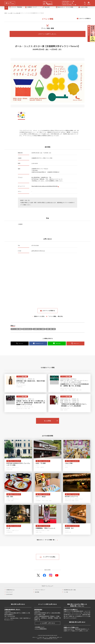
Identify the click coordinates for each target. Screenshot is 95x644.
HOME (6, 14)
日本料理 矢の (69, 530)
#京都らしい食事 (10, 469)
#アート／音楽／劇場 (16, 330)
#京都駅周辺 (19, 388)
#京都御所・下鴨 (40, 502)
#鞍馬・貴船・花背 (51, 330)
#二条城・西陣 (26, 410)
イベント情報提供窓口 (41, 630)
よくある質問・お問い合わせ (47, 624)
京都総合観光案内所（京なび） (13, 611)
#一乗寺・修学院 (40, 469)
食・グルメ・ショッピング (14, 462)
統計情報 (37, 593)
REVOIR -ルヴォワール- (72, 498)
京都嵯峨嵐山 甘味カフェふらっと (45, 530)
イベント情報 (10, 14)
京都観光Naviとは (10, 591)
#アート (75, 390)
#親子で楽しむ (20, 408)
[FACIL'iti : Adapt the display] (10, 3)
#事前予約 (38, 532)
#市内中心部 (19, 410)
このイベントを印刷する (84, 20)
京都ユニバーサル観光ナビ (71, 611)
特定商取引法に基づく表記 (70, 591)
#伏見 (66, 469)
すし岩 (8, 530)
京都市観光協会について (68, 1)
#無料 (71, 390)
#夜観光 (77, 500)
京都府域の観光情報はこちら (69, 5)
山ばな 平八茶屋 (41, 465)
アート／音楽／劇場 (17, 14)
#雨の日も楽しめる (27, 330)
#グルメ (17, 469)
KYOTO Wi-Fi (9, 596)
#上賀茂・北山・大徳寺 (39, 330)
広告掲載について (40, 628)
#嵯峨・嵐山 (39, 533)
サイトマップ (9, 593)
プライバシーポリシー (40, 591)
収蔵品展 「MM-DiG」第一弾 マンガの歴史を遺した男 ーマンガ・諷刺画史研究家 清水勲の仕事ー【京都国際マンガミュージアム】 (31, 404)
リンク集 (66, 593)
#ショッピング (68, 467)
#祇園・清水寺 (64, 411)
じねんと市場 (69, 465)
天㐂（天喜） (10, 498)
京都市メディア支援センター (71, 629)
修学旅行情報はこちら (67, 3)
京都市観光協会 (38, 611)
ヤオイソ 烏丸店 (41, 498)
